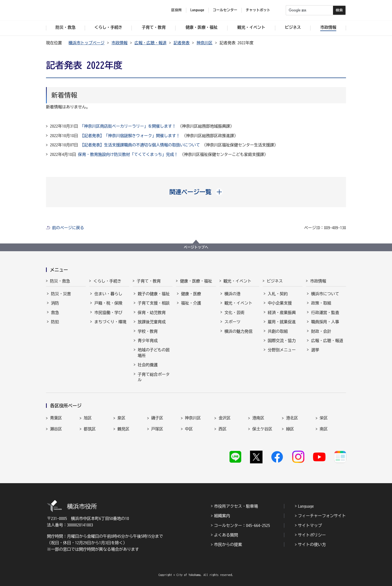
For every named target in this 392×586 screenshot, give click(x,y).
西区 (222, 429)
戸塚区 (157, 429)
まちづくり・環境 (110, 322)
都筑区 (90, 429)
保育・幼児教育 (152, 313)
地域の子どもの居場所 (154, 353)
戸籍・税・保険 (108, 303)
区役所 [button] (176, 10)
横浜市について (325, 294)
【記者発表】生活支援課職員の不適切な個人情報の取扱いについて (140, 145)
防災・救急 (60, 281)
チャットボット (258, 10)
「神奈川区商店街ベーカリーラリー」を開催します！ (128, 126)
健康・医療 (191, 294)
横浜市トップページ (86, 43)
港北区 (292, 418)
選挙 (315, 350)
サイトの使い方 (312, 544)
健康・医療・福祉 (196, 281)
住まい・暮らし (108, 294)
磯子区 (157, 418)
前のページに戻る (68, 228)
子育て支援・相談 (154, 303)
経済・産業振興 (282, 313)
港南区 (258, 418)
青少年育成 (148, 341)
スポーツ (232, 322)
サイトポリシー (312, 535)
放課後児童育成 (152, 322)
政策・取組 (321, 303)
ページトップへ (196, 247)
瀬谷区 (56, 429)
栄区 (324, 418)
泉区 (121, 418)
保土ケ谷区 (262, 429)
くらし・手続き (107, 281)
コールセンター (225, 10)
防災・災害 (61, 294)
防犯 (55, 322)
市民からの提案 (228, 544)
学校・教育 (148, 331)
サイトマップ (310, 525)
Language (306, 506)
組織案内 (222, 516)
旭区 (88, 418)
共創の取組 (278, 331)
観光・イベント (237, 281)
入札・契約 (278, 294)
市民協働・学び (108, 313)
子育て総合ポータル (154, 377)
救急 (55, 313)
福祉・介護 (191, 303)
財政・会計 (321, 331)
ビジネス (275, 281)
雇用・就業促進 (282, 322)
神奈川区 (204, 43)
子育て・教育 (149, 281)
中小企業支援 (280, 303)
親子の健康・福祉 (154, 294)
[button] (196, 192)
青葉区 (56, 418)
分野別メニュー (282, 350)
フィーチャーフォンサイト (322, 516)
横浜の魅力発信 (238, 331)
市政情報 (119, 43)
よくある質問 (226, 535)
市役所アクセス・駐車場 (236, 506)
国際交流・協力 (282, 341)
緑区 (290, 429)
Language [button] (197, 10)
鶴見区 (123, 429)
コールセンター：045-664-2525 (242, 525)
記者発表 (181, 43)
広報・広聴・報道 (150, 43)
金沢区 (224, 418)
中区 (189, 429)
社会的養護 (148, 365)
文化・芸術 (234, 313)
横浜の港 (232, 294)
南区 (324, 429)
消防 (55, 303)
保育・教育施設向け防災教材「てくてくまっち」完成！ (128, 154)
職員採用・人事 (325, 322)
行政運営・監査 (325, 313)
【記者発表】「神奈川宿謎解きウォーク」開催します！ (130, 136)
